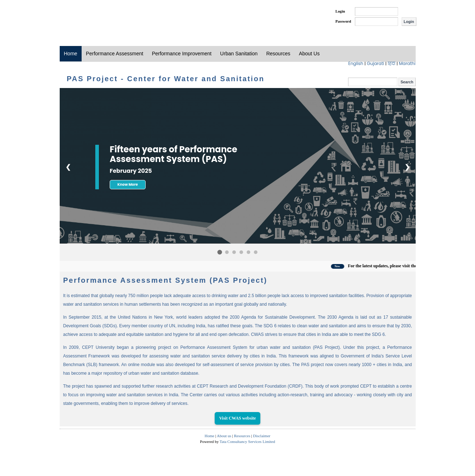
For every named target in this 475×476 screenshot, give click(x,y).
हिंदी (392, 63)
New (349, 266)
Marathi (407, 63)
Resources (278, 54)
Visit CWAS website (237, 418)
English (357, 63)
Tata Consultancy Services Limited (247, 442)
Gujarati (376, 63)
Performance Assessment (115, 54)
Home (71, 54)
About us (224, 436)
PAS (84, 17)
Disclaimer (262, 436)
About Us (309, 54)
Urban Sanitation (239, 54)
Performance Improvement (182, 54)
